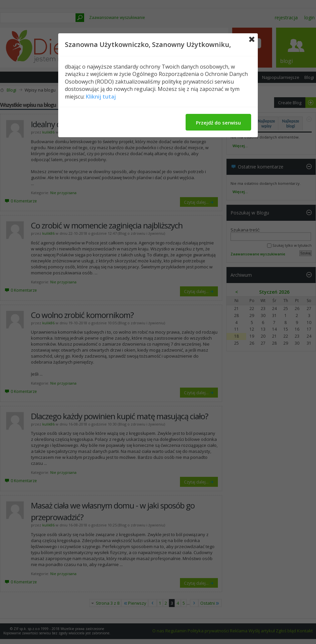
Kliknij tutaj (101, 97)
